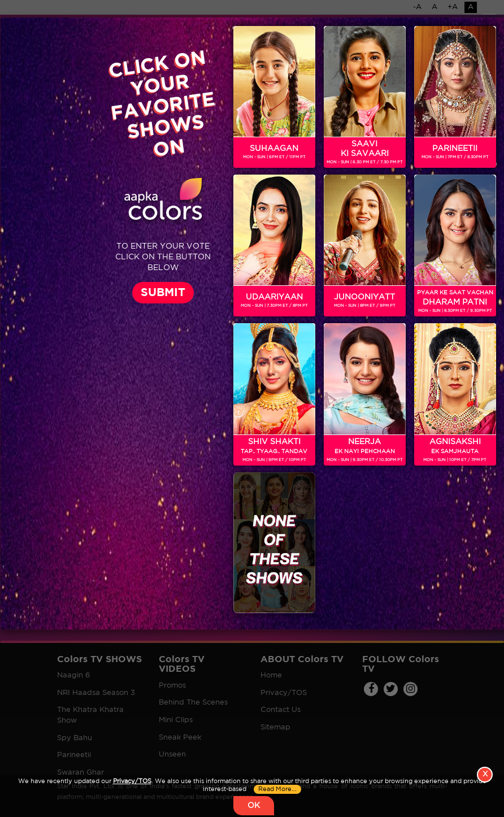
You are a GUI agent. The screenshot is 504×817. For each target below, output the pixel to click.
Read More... (277, 789)
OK (254, 806)
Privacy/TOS (132, 781)
